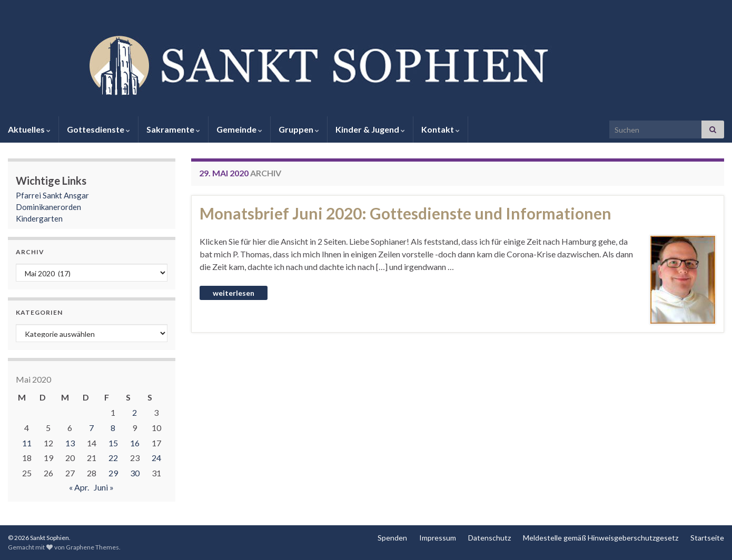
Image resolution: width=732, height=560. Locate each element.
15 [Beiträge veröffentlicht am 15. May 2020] (113, 443)
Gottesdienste (98, 129)
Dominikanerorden (48, 207)
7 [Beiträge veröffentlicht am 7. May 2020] (91, 428)
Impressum (438, 538)
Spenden (392, 538)
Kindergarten (39, 218)
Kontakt (441, 129)
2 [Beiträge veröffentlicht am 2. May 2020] (135, 412)
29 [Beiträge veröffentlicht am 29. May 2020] (113, 473)
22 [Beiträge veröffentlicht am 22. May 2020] (113, 458)
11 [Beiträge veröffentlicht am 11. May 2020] (27, 443)
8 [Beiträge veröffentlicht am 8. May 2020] (113, 428)
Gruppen (299, 129)
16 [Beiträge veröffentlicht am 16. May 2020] (135, 443)
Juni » (104, 487)
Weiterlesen (234, 293)
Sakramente (173, 129)
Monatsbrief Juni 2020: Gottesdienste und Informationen (405, 213)
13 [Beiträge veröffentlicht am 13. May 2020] (70, 443)
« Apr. (79, 487)
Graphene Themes (92, 547)
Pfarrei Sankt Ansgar (52, 195)
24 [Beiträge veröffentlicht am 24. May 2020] (156, 458)
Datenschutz (489, 538)
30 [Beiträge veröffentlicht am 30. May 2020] (135, 473)
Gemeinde (239, 129)
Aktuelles (29, 129)
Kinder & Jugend (370, 129)
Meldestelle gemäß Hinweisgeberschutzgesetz (601, 538)
